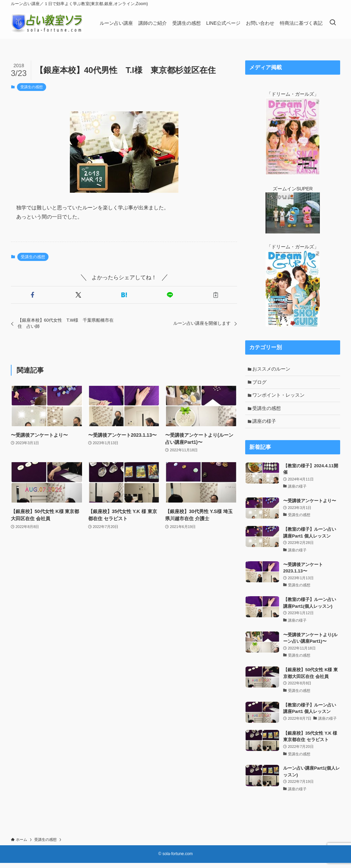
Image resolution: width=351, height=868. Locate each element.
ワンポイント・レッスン (280, 398)
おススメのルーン (273, 370)
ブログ (261, 383)
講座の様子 (266, 426)
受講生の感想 (32, 87)
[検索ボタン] (333, 23)
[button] (32, 295)
